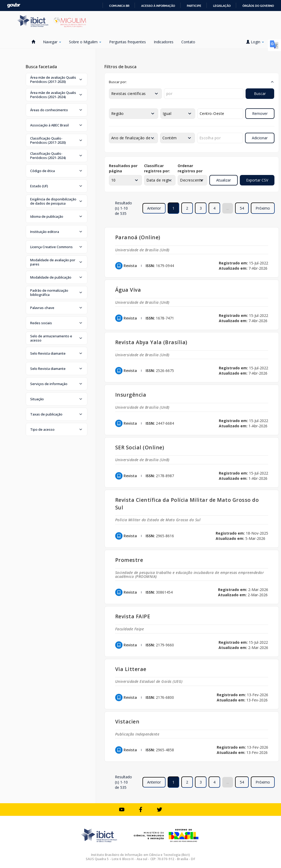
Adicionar (260, 138)
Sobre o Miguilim (85, 42)
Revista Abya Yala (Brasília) (151, 342)
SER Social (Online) (140, 447)
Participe (194, 6)
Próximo (263, 208)
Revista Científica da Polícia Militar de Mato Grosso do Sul (187, 504)
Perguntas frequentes (128, 42)
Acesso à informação (158, 6)
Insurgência (131, 395)
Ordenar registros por (190, 168)
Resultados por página (123, 168)
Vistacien (127, 721)
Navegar (52, 42)
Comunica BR (119, 6)
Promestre (129, 560)
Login (255, 42)
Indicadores (164, 42)
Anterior (154, 208)
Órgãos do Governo (258, 6)
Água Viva (128, 290)
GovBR (14, 5)
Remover (260, 113)
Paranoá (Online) (138, 237)
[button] (57, 79)
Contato (188, 42)
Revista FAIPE (133, 616)
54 (242, 208)
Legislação (222, 6)
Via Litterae (131, 669)
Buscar (260, 94)
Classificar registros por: (157, 168)
